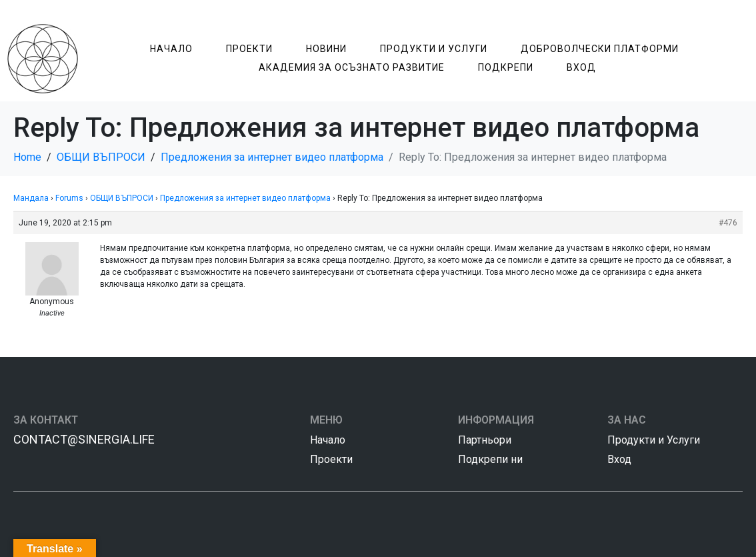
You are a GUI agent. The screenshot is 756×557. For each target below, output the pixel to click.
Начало (171, 49)
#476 (728, 223)
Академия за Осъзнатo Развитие (352, 67)
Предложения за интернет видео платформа (245, 198)
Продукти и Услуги (434, 49)
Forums (69, 198)
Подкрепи (506, 67)
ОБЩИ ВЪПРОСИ (122, 198)
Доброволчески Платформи (600, 49)
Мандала (31, 198)
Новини (326, 49)
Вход (581, 67)
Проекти (249, 49)
